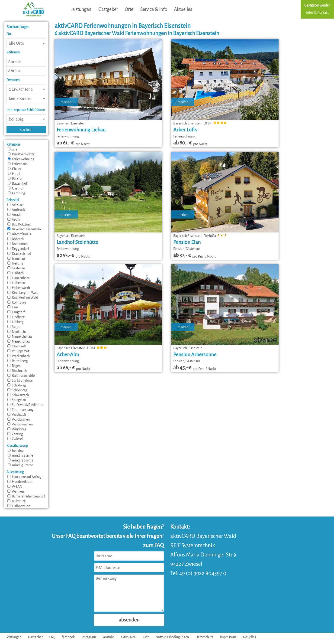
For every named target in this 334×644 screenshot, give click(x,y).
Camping (16, 193)
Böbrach (16, 239)
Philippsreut (18, 351)
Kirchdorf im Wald (23, 297)
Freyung (15, 263)
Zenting (15, 434)
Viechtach (17, 415)
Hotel (14, 174)
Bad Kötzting (19, 224)
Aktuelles (183, 9)
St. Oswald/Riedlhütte (25, 405)
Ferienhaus (18, 164)
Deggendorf (18, 249)
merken (66, 102)
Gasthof (16, 188)
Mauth (14, 327)
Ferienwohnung (21, 159)
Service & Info (154, 9)
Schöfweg (17, 385)
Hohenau (16, 283)
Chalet (14, 169)
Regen (14, 366)
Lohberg (16, 322)
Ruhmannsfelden (22, 376)
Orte (129, 9)
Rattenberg (18, 361)
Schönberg (17, 390)
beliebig (16, 451)
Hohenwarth (19, 288)
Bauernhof (17, 183)
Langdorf (16, 312)
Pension (15, 179)
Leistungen (81, 9)
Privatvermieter (21, 154)
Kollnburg (17, 302)
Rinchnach (17, 371)
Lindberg (16, 317)
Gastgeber (108, 9)
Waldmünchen (20, 424)
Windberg (17, 429)
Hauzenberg (18, 278)
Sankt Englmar (20, 380)
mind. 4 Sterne (20, 460)
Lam (13, 307)
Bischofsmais (19, 234)
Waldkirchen (19, 419)
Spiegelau (17, 400)
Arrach (14, 215)
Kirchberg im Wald (23, 293)
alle (12, 149)
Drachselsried (19, 254)
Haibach (16, 273)
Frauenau (16, 258)
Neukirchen (18, 332)
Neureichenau (20, 337)
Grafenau (16, 268)
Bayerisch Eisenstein (24, 229)
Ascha (14, 219)
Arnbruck (16, 210)
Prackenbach (19, 356)
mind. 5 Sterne (20, 465)
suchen (26, 130)
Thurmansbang (21, 410)
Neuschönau (19, 341)
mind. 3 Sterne (20, 455)
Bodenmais (18, 244)
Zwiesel (15, 439)
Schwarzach (18, 395)
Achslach (16, 205)
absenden (129, 620)
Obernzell (17, 346)
